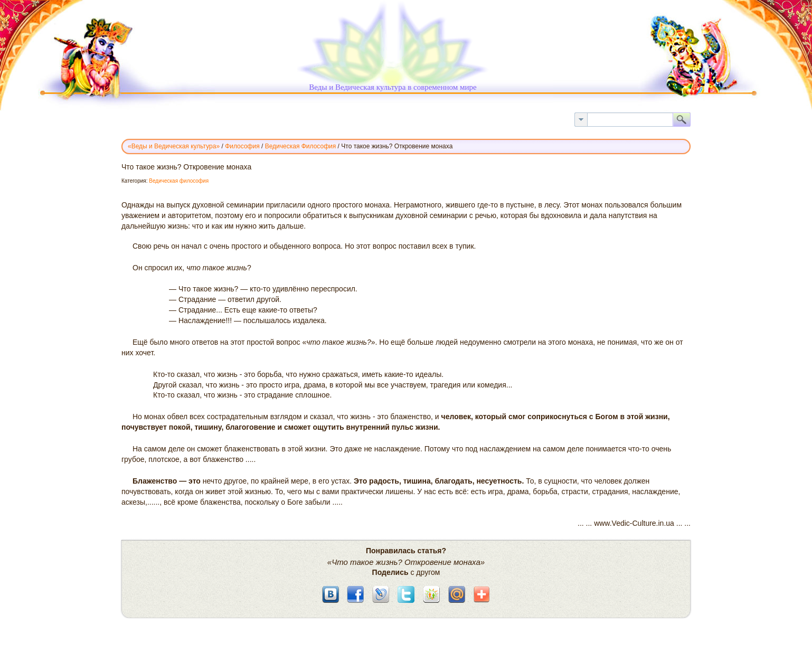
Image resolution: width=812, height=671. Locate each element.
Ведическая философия (179, 181)
